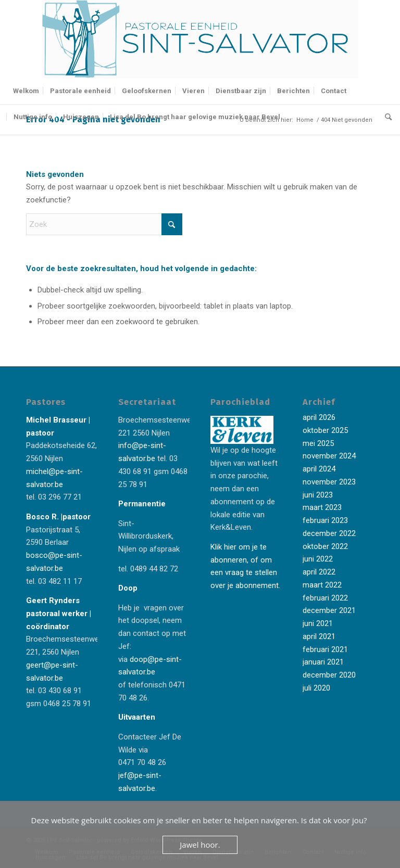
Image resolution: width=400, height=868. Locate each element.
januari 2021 (323, 662)
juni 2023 (318, 495)
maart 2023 (322, 507)
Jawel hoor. (200, 845)
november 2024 (329, 456)
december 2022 (329, 533)
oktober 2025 (325, 430)
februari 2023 (325, 520)
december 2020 (329, 675)
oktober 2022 (325, 546)
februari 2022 (325, 598)
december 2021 (329, 610)
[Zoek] (386, 117)
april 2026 (319, 417)
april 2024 (319, 469)
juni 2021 (318, 623)
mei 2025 (318, 443)
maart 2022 (322, 585)
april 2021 (319, 636)
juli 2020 (316, 688)
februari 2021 (325, 649)
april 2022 (319, 572)
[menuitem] (26, 91)
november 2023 (329, 482)
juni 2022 (318, 559)
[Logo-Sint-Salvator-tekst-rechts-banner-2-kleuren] (200, 39)
